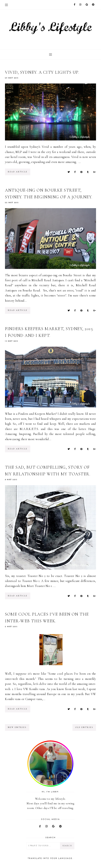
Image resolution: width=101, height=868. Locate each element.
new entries (17, 727)
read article (18, 172)
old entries (84, 727)
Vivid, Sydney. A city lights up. (42, 72)
